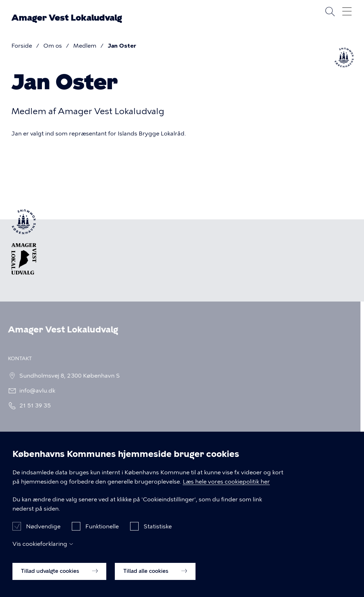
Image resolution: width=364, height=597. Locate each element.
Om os (53, 46)
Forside (22, 46)
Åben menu (347, 11)
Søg (330, 11)
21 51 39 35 (34, 406)
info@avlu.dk (36, 391)
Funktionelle (102, 533)
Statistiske (158, 533)
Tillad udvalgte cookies (59, 578)
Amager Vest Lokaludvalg (67, 18)
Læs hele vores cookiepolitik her (226, 488)
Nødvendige (43, 533)
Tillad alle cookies (155, 578)
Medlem (85, 46)
